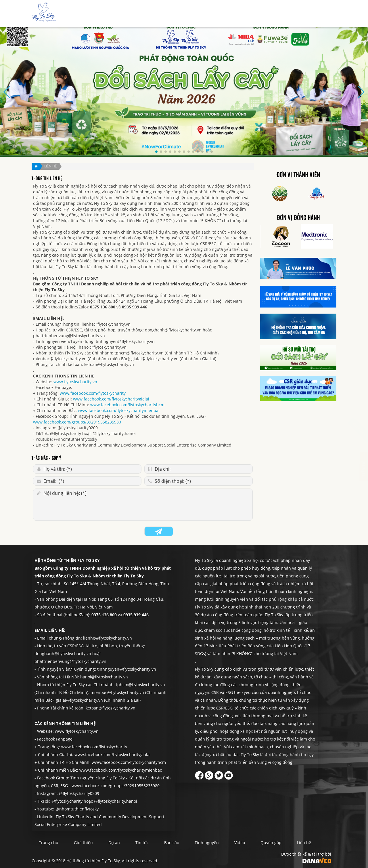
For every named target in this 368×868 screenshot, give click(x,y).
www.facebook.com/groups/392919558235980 (77, 422)
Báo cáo (242, 14)
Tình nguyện (268, 14)
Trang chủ (156, 14)
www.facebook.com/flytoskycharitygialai (111, 399)
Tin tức (222, 14)
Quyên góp (297, 14)
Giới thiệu (181, 14)
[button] (156, 152)
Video (240, 843)
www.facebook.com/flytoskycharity (93, 393)
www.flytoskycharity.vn (75, 382)
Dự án (203, 14)
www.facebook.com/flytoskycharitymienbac (119, 410)
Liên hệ (321, 14)
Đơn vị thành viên (298, 175)
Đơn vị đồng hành (298, 218)
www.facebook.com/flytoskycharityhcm (127, 405)
